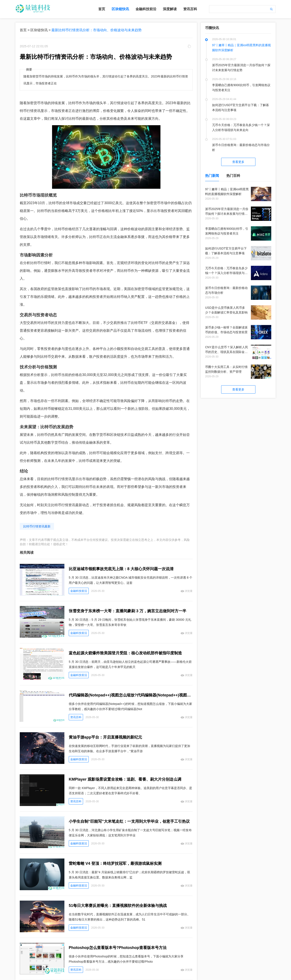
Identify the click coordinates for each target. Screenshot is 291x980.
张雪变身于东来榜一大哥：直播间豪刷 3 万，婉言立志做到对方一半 (128, 611)
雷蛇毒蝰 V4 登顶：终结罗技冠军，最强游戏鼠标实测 (115, 863)
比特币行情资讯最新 (37, 526)
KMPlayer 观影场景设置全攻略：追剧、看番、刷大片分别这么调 (125, 779)
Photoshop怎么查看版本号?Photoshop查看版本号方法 (118, 948)
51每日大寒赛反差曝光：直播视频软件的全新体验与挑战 (118, 906)
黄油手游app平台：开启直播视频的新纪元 (105, 737)
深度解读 (170, 9)
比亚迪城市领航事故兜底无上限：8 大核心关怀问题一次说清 (121, 569)
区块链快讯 (120, 9)
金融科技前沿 (146, 9)
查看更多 (238, 162)
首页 (102, 9)
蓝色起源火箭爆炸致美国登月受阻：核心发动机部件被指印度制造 (125, 653)
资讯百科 (190, 9)
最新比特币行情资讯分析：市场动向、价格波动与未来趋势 (96, 30)
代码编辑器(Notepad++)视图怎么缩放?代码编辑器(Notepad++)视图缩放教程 (131, 695)
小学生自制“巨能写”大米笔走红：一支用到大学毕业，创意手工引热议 (129, 821)
